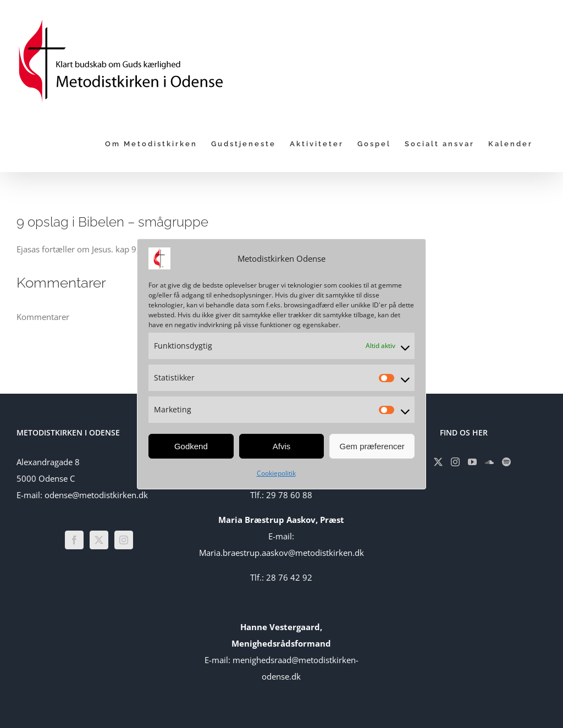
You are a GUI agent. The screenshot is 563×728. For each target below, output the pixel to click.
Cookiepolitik (276, 473)
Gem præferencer (372, 446)
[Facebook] (74, 540)
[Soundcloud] (489, 462)
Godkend (191, 446)
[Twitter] (99, 540)
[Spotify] (506, 462)
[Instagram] (124, 540)
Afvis (282, 446)
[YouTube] (472, 462)
